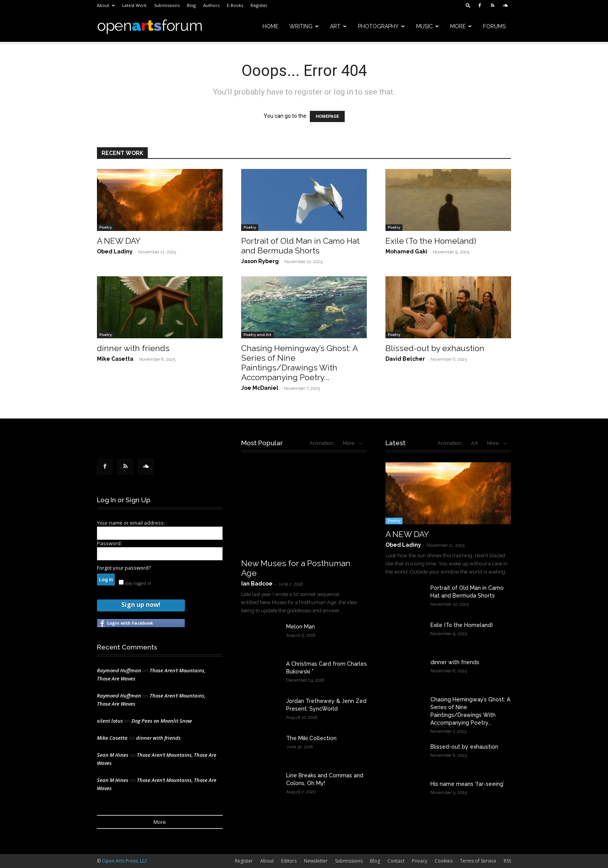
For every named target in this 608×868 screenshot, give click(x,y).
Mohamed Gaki (406, 251)
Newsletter (316, 861)
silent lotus (110, 721)
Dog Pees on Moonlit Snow (162, 721)
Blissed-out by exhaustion (435, 348)
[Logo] (150, 26)
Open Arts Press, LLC (125, 861)
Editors (289, 861)
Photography (381, 26)
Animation (321, 443)
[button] (468, 5)
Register (259, 5)
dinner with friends (133, 348)
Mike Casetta (115, 359)
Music (427, 26)
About (106, 5)
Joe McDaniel (260, 388)
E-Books (235, 5)
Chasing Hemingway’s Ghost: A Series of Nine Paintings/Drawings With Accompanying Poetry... (299, 363)
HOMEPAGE (327, 116)
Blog (191, 5)
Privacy (420, 861)
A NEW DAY (119, 241)
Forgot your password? (124, 568)
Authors (211, 5)
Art (338, 26)
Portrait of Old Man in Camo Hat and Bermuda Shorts (300, 246)
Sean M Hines (113, 755)
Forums (494, 26)
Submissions (167, 5)
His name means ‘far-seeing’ (467, 784)
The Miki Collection (311, 738)
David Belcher (405, 359)
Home (270, 26)
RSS (507, 861)
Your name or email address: (131, 523)
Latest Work (134, 5)
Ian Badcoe (257, 584)
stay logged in (135, 583)
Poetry (105, 227)
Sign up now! (141, 604)
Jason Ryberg (260, 261)
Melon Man (301, 627)
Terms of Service (478, 861)
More (461, 26)
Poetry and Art (257, 335)
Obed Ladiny (115, 251)
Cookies (444, 861)
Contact (396, 861)
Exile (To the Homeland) (431, 241)
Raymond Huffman (119, 670)
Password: (109, 543)
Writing (304, 26)
